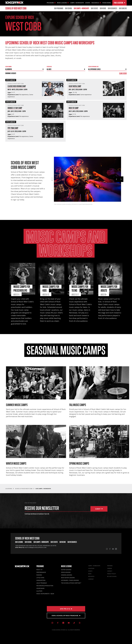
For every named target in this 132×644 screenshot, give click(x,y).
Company (91, 579)
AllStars (39, 591)
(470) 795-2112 (20, 547)
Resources (91, 576)
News (90, 574)
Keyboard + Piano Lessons (70, 580)
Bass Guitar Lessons (68, 578)
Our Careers (123, 8)
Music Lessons (66, 566)
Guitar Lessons (66, 570)
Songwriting (41, 580)
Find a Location (119, 3)
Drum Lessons (66, 572)
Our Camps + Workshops (81, 8)
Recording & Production (45, 586)
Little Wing (40, 578)
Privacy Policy (111, 574)
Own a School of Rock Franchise (66, 615)
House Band (40, 588)
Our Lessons (19, 542)
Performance (41, 572)
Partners (110, 566)
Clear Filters (123, 73)
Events (88, 3)
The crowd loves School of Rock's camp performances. (73, 204)
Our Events (94, 8)
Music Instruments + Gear (45, 594)
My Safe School (112, 576)
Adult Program (42, 583)
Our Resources (112, 8)
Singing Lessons (67, 575)
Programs (40, 566)
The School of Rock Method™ (71, 583)
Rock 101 (39, 570)
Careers (110, 568)
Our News (103, 8)
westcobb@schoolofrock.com (35, 547)
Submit (99, 509)
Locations (91, 568)
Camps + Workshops (77, 3)
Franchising (107, 3)
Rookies (39, 575)
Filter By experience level (93, 67)
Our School (68, 8)
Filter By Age (49, 67)
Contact (110, 571)
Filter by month (8, 67)
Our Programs (59, 8)
